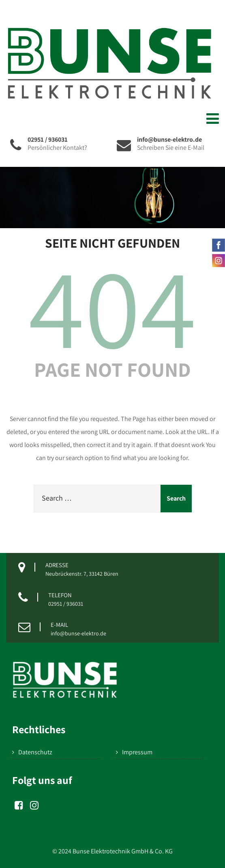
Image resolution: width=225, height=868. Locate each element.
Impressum (137, 752)
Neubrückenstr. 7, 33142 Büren (82, 574)
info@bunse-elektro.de (78, 633)
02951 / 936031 (66, 604)
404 (113, 306)
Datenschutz (35, 752)
